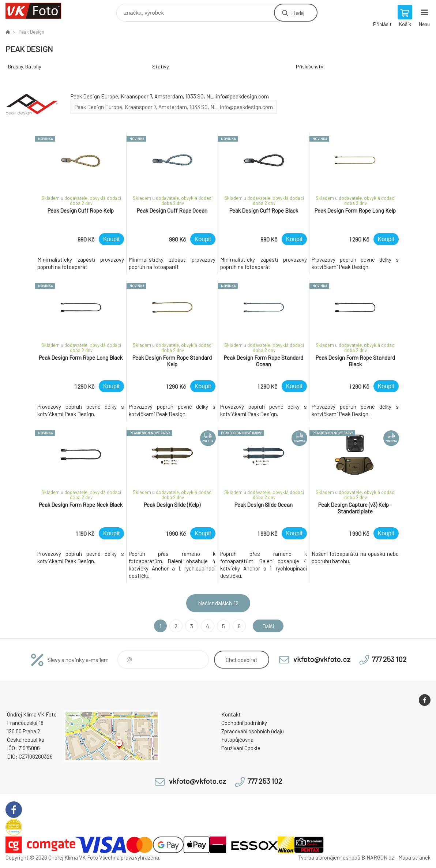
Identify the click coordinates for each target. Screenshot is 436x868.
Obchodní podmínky (244, 723)
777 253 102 (389, 659)
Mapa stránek (414, 857)
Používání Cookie (241, 748)
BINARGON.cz (378, 857)
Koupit (111, 239)
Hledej (298, 13)
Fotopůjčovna (237, 740)
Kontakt (231, 714)
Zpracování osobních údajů (253, 731)
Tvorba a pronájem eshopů (329, 857)
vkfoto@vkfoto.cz (322, 659)
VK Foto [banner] (38, 11)
